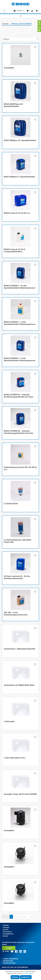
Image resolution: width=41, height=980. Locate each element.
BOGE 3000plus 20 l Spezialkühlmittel (20, 140)
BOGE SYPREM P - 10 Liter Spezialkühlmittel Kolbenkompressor (20, 287)
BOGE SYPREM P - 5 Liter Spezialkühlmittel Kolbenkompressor (20, 359)
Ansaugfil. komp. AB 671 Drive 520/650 (20, 794)
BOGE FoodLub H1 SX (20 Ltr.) (17, 213)
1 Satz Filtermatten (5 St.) (15, 758)
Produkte (6, 925)
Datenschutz (8, 961)
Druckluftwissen (8, 934)
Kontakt (5, 936)
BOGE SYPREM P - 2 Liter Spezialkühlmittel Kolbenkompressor (20, 323)
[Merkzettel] (28, 11)
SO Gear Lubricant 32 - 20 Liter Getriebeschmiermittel (17, 577)
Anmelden (9, 948)
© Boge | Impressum (10, 959)
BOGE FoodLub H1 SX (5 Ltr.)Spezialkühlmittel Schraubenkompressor (14, 251)
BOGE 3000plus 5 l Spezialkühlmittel (19, 177)
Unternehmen (7, 932)
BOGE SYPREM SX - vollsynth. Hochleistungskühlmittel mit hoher (19, 396)
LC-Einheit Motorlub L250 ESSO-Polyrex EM (18, 541)
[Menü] (4, 11)
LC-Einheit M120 (11, 504)
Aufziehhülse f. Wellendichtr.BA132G (20, 649)
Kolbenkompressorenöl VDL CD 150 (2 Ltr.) (20, 468)
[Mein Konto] (32, 11)
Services (6, 930)
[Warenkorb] (37, 11)
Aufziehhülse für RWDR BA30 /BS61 (19, 685)
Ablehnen (15, 977)
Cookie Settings (9, 963)
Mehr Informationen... (28, 973)
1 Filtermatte (9, 722)
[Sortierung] (20, 39)
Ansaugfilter (9, 68)
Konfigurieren (26, 977)
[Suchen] (20, 16)
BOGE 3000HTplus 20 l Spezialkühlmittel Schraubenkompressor (14, 105)
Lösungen (6, 927)
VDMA (6, 951)
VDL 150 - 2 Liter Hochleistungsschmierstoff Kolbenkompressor (15, 614)
